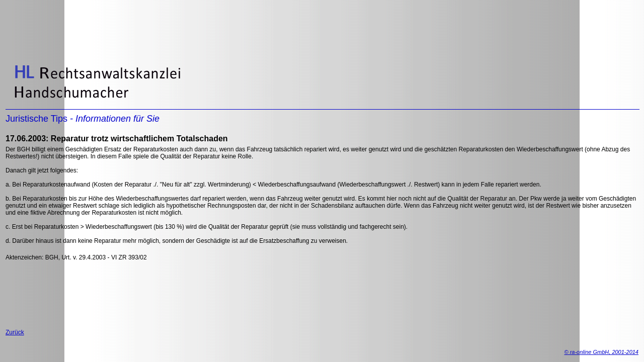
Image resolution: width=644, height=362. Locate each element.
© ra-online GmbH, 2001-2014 (601, 352)
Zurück (15, 332)
